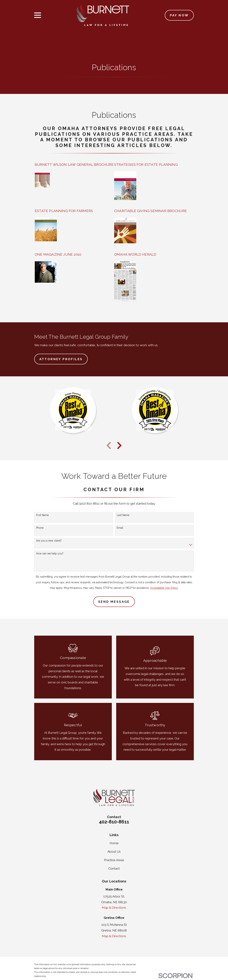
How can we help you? (50, 553)
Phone (40, 528)
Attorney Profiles (61, 359)
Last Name (123, 515)
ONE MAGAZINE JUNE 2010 (58, 254)
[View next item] (119, 445)
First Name (42, 515)
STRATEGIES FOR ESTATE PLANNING (146, 164)
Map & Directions (114, 908)
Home (114, 843)
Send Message (114, 602)
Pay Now (179, 15)
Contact (114, 868)
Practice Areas (114, 860)
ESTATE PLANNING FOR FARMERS (64, 211)
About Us (114, 852)
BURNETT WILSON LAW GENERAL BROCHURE (74, 164)
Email (120, 528)
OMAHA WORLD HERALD (135, 254)
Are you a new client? (49, 541)
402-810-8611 (114, 822)
